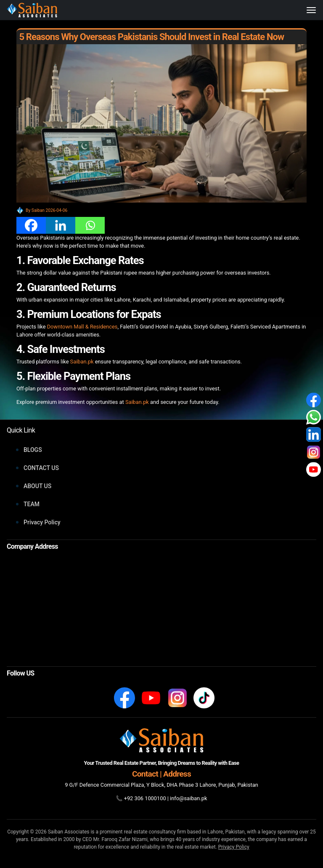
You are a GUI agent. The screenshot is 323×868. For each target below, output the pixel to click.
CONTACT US (41, 468)
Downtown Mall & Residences (82, 327)
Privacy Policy (42, 522)
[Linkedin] (61, 225)
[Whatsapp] (90, 225)
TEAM (32, 504)
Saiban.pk (82, 362)
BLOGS (33, 450)
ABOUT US (37, 486)
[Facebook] (31, 225)
